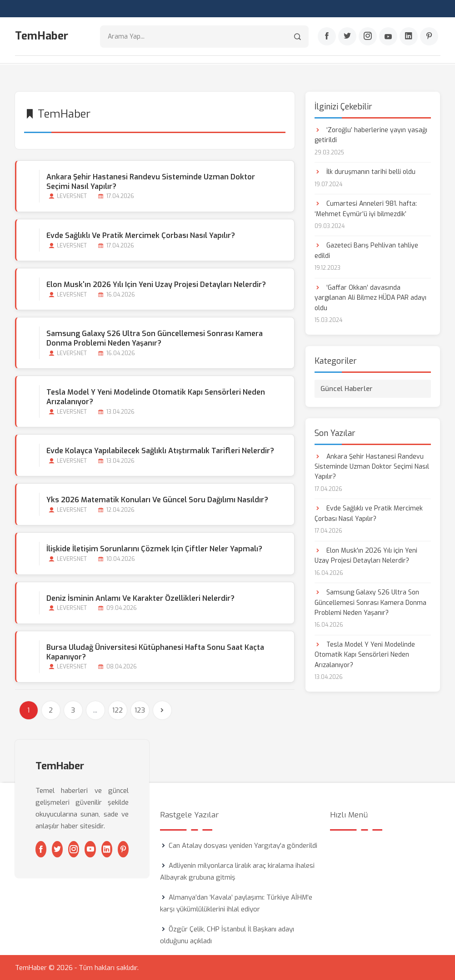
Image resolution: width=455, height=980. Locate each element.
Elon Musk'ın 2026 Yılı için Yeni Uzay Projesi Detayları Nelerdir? (156, 284)
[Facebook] (327, 37)
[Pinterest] (429, 37)
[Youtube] (388, 37)
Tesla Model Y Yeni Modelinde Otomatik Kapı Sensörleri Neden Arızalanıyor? (156, 396)
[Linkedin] (409, 37)
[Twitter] (347, 37)
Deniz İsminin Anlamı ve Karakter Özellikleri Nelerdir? (140, 598)
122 (117, 710)
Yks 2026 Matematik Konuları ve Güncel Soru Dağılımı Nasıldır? (157, 500)
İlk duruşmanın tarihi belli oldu (365, 171)
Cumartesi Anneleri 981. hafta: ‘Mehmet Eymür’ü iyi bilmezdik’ (366, 208)
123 (140, 710)
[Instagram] (368, 37)
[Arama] (297, 37)
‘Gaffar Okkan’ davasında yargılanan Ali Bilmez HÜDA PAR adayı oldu (370, 297)
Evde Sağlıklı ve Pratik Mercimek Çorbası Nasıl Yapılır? (141, 235)
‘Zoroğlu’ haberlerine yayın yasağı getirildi (371, 135)
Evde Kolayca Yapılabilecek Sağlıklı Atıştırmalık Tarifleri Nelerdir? (160, 450)
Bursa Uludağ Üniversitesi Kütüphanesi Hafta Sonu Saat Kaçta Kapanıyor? (155, 652)
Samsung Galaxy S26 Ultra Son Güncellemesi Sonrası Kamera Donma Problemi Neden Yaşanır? (155, 338)
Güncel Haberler (347, 388)
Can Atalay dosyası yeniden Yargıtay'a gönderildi (243, 845)
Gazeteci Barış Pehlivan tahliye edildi (366, 250)
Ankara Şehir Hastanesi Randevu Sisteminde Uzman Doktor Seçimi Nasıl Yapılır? (151, 181)
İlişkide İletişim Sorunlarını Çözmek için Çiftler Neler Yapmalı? (154, 549)
